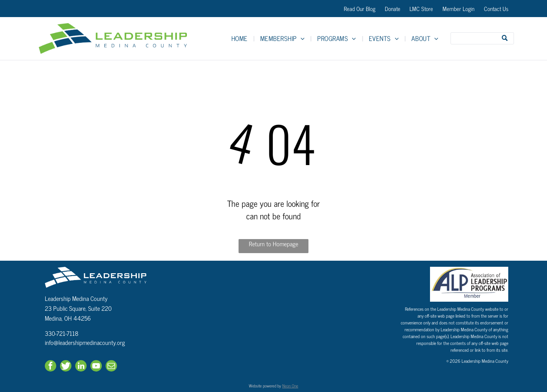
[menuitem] (240, 38)
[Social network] (66, 367)
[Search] (482, 38)
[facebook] (51, 367)
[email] (111, 367)
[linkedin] (81, 367)
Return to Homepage (273, 244)
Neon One (290, 386)
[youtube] (96, 367)
